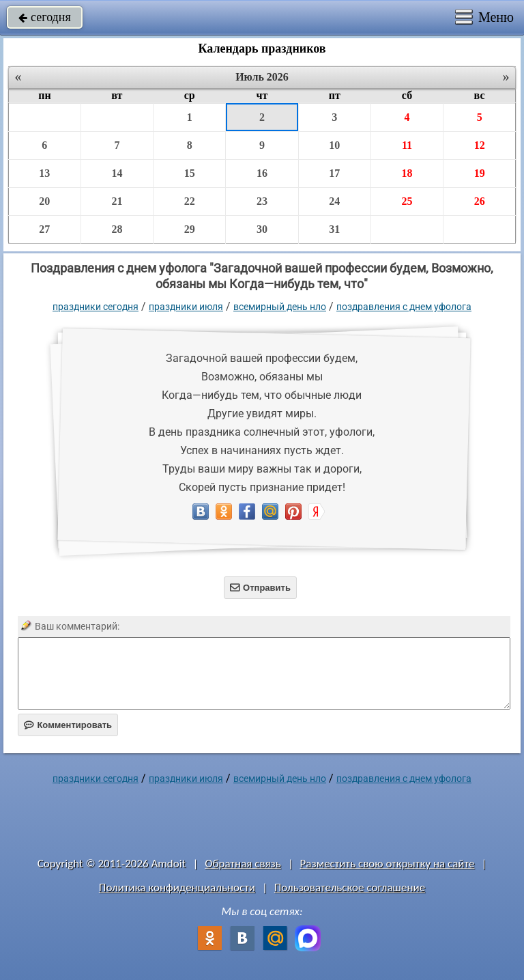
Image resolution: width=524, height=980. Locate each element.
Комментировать (68, 725)
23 (262, 201)
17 (334, 173)
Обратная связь (243, 864)
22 (190, 201)
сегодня (45, 17)
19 (480, 173)
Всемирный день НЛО (280, 307)
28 (117, 229)
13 (44, 173)
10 (334, 145)
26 (480, 201)
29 (190, 229)
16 (262, 173)
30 (262, 229)
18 (407, 173)
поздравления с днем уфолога (404, 307)
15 (190, 173)
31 (334, 229)
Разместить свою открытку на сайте (388, 864)
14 (117, 173)
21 (117, 201)
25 (407, 201)
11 (407, 145)
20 (44, 201)
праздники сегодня (96, 307)
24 (334, 201)
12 (480, 145)
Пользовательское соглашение (350, 887)
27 (44, 229)
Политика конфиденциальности (177, 887)
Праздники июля (186, 307)
